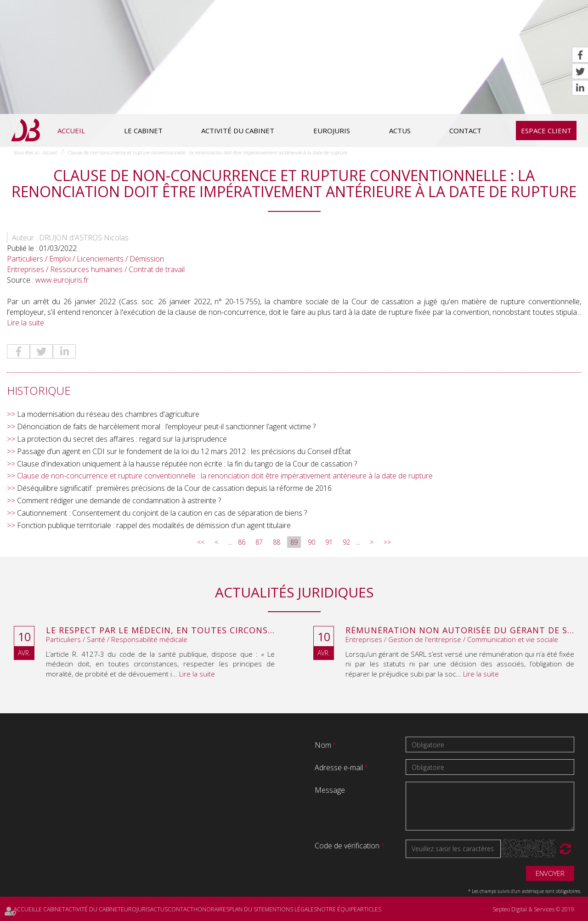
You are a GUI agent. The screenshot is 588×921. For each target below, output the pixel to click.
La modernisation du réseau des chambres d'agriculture (108, 414)
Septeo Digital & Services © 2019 (533, 909)
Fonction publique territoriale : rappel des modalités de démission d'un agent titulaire (154, 525)
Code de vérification (347, 846)
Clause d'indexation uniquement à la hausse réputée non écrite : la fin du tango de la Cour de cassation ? (187, 464)
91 (329, 542)
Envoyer (550, 873)
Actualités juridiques (294, 592)
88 (277, 542)
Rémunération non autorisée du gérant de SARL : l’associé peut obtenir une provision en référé (460, 631)
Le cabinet (143, 131)
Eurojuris (332, 131)
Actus (400, 131)
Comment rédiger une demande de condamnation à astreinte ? (119, 500)
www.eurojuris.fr (62, 280)
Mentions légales (291, 909)
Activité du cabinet (238, 131)
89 (294, 542)
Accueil (71, 131)
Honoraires (211, 909)
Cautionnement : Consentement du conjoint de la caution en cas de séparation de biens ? (162, 513)
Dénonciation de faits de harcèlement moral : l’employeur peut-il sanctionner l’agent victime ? (166, 426)
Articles (369, 909)
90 (311, 542)
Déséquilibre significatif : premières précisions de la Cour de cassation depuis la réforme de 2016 (174, 488)
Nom (324, 745)
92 (346, 542)
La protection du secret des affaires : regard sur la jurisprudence (122, 439)
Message (330, 790)
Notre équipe (337, 909)
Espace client (546, 131)
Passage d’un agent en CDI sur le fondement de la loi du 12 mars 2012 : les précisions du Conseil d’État (184, 451)
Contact (465, 131)
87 (259, 542)
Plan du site (247, 909)
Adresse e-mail (340, 767)
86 (242, 542)
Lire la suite (25, 323)
